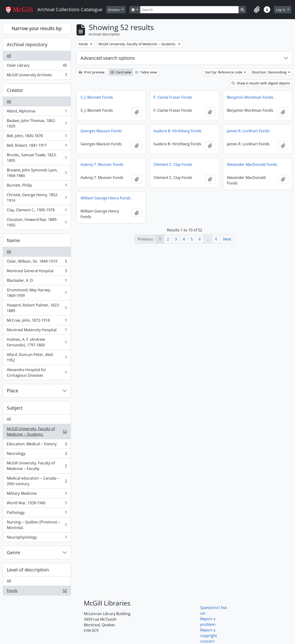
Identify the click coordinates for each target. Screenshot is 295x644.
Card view (121, 72)
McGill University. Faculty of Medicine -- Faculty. (37, 466)
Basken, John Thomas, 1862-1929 (37, 123)
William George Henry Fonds (106, 198)
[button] (257, 10)
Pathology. (37, 513)
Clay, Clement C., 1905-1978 (37, 211)
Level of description (28, 570)
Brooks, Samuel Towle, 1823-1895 (37, 158)
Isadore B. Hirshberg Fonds (177, 131)
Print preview (92, 72)
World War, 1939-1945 (37, 504)
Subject (15, 408)
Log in (281, 10)
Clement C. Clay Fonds (173, 164)
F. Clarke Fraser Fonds (173, 97)
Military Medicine (37, 494)
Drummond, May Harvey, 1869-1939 (37, 293)
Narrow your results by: (37, 28)
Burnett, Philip (37, 186)
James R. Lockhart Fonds (248, 131)
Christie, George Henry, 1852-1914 (37, 198)
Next (227, 239)
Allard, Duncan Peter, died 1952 (37, 357)
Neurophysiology (37, 538)
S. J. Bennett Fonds (97, 97)
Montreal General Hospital (37, 272)
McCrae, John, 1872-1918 (37, 321)
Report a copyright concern (209, 636)
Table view (146, 72)
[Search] (189, 10)
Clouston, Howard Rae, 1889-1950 (37, 222)
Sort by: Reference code (224, 72)
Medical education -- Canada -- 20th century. (37, 481)
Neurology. (37, 454)
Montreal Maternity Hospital (37, 331)
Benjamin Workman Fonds (250, 97)
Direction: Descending (270, 72)
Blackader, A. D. (37, 281)
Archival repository (27, 44)
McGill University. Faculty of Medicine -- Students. (37, 432)
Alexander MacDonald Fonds (252, 164)
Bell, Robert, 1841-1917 (37, 146)
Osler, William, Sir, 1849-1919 (37, 262)
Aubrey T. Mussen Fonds (102, 164)
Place (12, 391)
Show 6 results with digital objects (261, 83)
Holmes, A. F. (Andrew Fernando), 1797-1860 (37, 342)
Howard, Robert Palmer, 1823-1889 (37, 308)
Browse (114, 10)
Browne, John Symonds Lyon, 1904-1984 (37, 173)
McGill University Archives (37, 76)
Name (13, 240)
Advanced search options (108, 58)
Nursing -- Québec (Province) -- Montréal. (37, 525)
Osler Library (37, 66)
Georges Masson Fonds (101, 131)
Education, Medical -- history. (37, 445)
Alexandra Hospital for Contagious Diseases (37, 372)
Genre (13, 552)
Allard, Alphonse (37, 112)
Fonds (37, 592)
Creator (15, 90)
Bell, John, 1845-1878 (37, 137)
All (9, 56)
